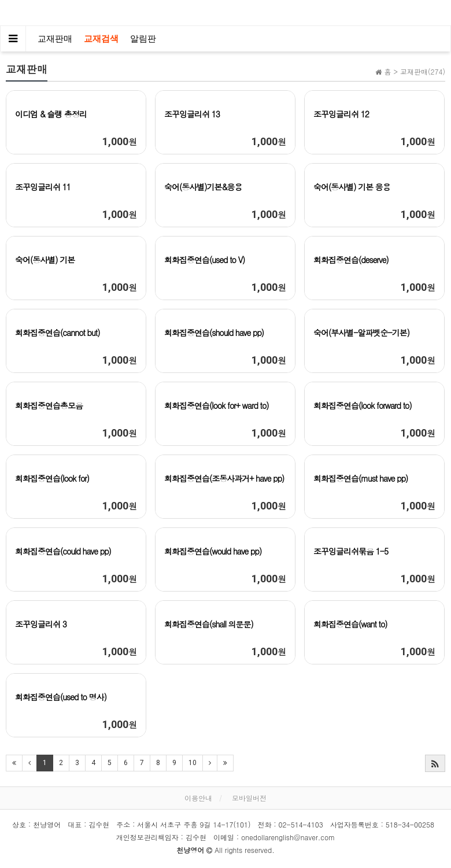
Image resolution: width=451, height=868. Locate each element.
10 (193, 763)
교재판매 (55, 39)
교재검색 (101, 39)
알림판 (143, 39)
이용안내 (198, 798)
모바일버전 (249, 798)
